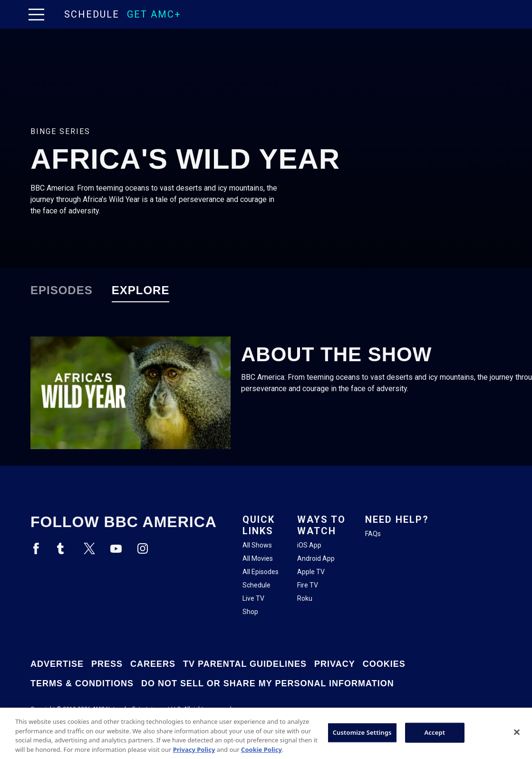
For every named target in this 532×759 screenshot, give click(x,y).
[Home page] (56, 14)
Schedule (92, 14)
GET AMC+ (154, 14)
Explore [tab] (141, 290)
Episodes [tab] (62, 290)
